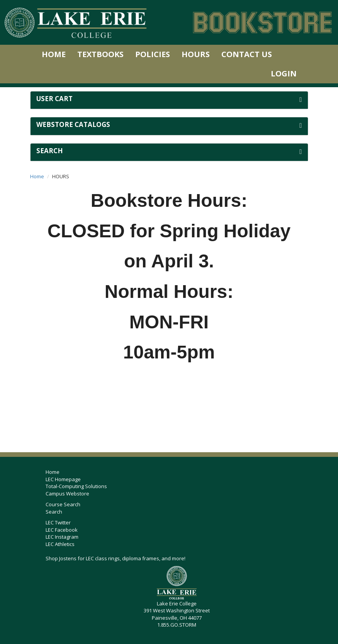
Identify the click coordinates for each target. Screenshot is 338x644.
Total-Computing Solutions (76, 486)
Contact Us (247, 54)
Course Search (63, 504)
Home (54, 54)
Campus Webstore (67, 494)
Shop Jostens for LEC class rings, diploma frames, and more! (115, 558)
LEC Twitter (58, 522)
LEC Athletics (60, 544)
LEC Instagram (62, 537)
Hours (196, 54)
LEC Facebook (62, 530)
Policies (153, 54)
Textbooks (100, 54)
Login (284, 74)
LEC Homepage (63, 479)
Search (54, 512)
